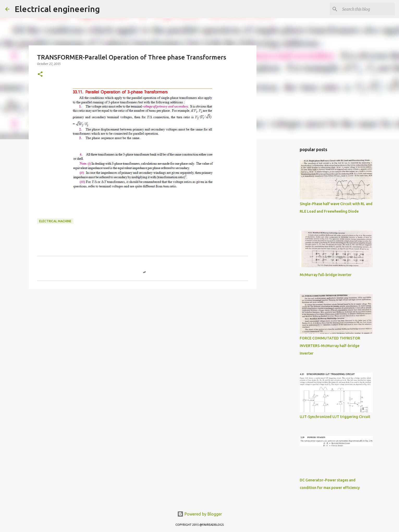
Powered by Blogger (200, 514)
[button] (40, 74)
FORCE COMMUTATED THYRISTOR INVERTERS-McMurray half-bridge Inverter (330, 346)
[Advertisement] (143, 333)
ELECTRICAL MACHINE (55, 221)
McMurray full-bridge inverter (326, 275)
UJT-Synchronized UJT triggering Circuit (335, 417)
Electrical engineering (57, 9)
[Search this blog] (367, 9)
